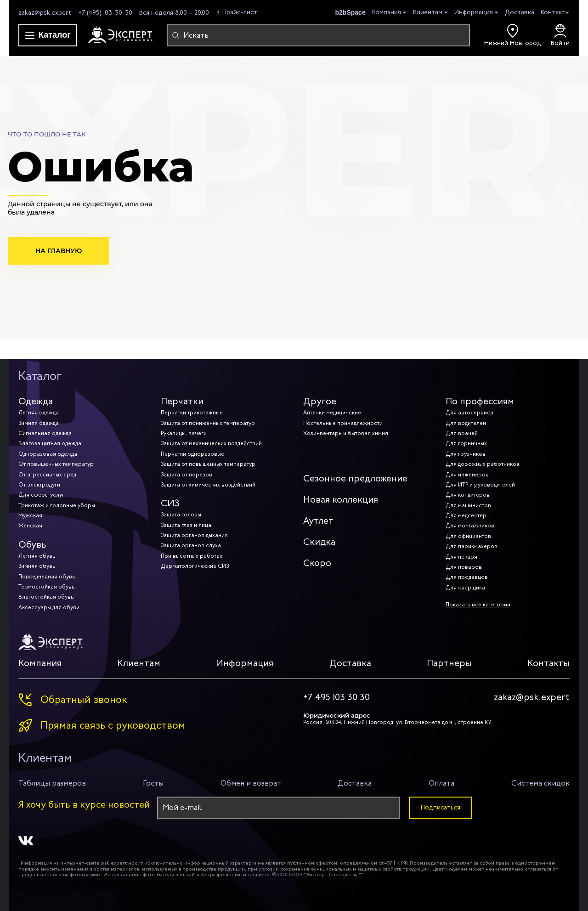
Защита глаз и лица (186, 525)
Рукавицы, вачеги (184, 433)
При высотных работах (192, 556)
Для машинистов (468, 505)
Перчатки (182, 401)
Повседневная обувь (47, 577)
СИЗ (170, 503)
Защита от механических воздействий (211, 443)
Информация (474, 13)
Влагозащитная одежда (50, 443)
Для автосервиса (469, 413)
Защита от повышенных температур (208, 464)
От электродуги (39, 485)
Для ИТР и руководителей (480, 485)
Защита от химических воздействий (208, 485)
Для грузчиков (466, 454)
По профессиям (480, 401)
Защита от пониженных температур (208, 423)
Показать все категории (478, 605)
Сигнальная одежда (45, 433)
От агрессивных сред (47, 475)
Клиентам (428, 13)
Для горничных (466, 443)
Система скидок (540, 783)
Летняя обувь (37, 556)
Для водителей (466, 423)
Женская (30, 526)
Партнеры (449, 663)
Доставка (520, 12)
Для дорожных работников (483, 464)
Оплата (441, 783)
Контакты (555, 12)
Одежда (36, 401)
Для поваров (464, 567)
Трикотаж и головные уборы (57, 505)
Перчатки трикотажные (192, 413)
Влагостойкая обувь (46, 597)
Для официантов (468, 536)
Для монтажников (470, 526)
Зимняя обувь (37, 566)
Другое (320, 401)
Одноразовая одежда (48, 454)
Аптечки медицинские (332, 413)
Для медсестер (466, 515)
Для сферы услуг (41, 495)
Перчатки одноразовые (192, 454)
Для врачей (462, 433)
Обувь (32, 545)
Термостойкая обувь (47, 587)
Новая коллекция (341, 500)
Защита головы (181, 515)
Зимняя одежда (39, 423)
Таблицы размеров (52, 783)
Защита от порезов (187, 475)
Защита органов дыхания (194, 535)
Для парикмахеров (472, 546)
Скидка (319, 542)
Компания (387, 13)
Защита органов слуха (191, 545)
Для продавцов (467, 577)
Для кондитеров (468, 495)
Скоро (317, 563)
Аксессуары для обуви (49, 607)
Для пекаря (461, 557)
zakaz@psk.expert (45, 13)
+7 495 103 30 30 (336, 697)
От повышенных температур (56, 464)
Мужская (30, 515)
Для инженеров (467, 475)
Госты (153, 783)
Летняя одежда (39, 413)
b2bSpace (351, 12)
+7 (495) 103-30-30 (105, 13)
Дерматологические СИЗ (195, 566)
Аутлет (318, 521)
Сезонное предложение (355, 478)
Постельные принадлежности (343, 423)
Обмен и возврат (251, 783)
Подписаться (441, 807)
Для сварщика (465, 588)
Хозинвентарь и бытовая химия (346, 433)
